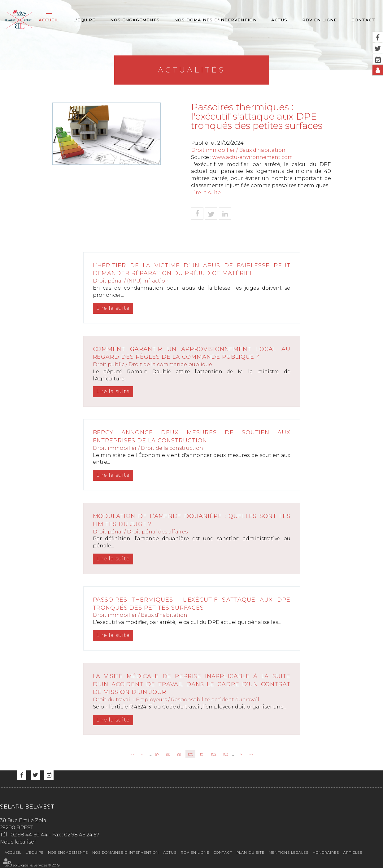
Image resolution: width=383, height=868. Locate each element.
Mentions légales (289, 853)
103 (226, 754)
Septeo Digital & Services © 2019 (32, 865)
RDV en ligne (320, 20)
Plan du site (250, 853)
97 (157, 754)
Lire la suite (206, 193)
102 (214, 754)
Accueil (49, 20)
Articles (353, 853)
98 (168, 754)
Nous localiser (18, 842)
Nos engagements (135, 20)
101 (202, 754)
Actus (279, 20)
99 (179, 754)
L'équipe (84, 20)
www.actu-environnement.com (253, 157)
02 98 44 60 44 (29, 835)
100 (190, 754)
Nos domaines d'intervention (215, 20)
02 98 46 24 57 (82, 835)
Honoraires (326, 853)
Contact (363, 20)
